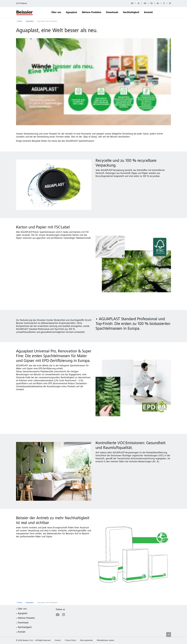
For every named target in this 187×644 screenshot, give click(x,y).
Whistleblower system (105, 640)
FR (151, 3)
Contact (58, 640)
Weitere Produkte (92, 13)
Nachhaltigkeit (131, 13)
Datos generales (86, 640)
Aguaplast (71, 13)
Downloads (112, 13)
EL (139, 3)
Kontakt (148, 13)
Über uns (56, 13)
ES (170, 3)
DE (132, 3)
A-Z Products (21, 3)
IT (164, 3)
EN (145, 3)
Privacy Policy (70, 640)
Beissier (25, 13)
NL (158, 3)
